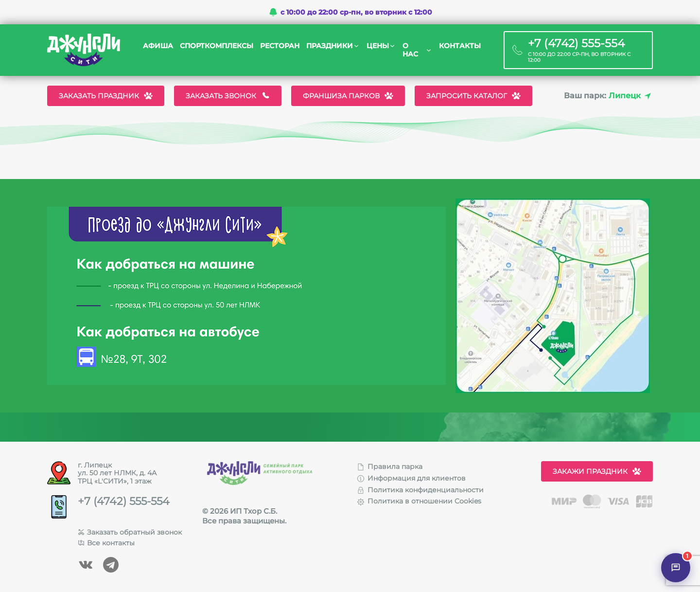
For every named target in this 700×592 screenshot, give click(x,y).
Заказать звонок (228, 96)
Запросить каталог (473, 96)
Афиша (158, 46)
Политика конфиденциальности (420, 490)
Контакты (460, 46)
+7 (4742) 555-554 (124, 502)
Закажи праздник (597, 471)
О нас (410, 50)
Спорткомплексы (217, 46)
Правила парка (390, 466)
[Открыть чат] (676, 568)
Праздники (330, 46)
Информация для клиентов (411, 478)
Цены (378, 46)
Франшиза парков (348, 96)
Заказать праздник (106, 96)
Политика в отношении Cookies (419, 501)
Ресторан (280, 46)
